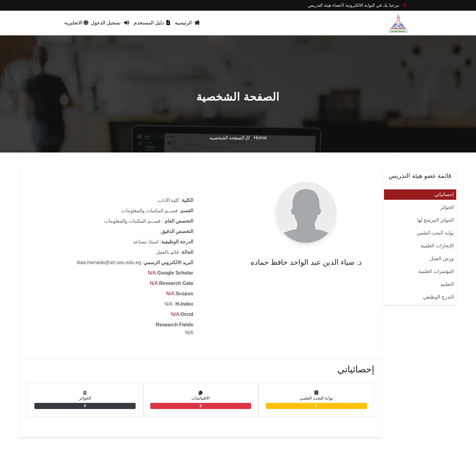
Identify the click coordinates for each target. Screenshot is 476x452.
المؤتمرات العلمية (436, 271)
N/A (152, 273)
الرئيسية (187, 23)
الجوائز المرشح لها (435, 220)
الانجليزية (76, 23)
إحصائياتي (444, 194)
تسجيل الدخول (110, 23)
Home (260, 138)
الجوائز (447, 207)
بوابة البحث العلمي (435, 233)
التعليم (447, 284)
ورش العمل (442, 258)
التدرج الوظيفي (438, 297)
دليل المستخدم (152, 23)
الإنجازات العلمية (437, 246)
